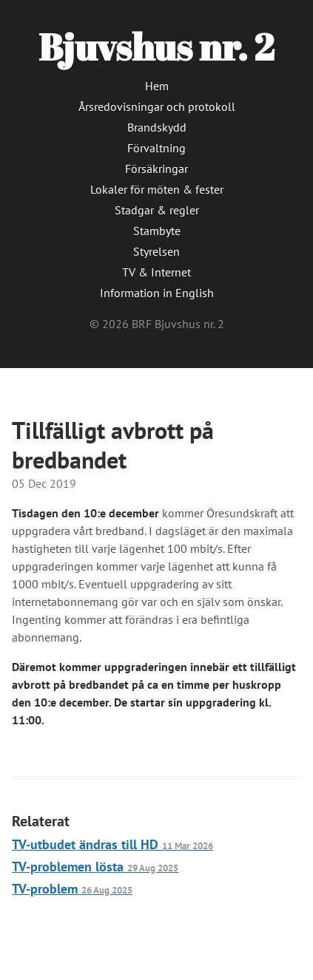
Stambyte (157, 231)
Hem (157, 86)
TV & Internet (156, 272)
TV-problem (72, 889)
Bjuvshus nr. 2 (156, 47)
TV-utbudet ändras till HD (112, 844)
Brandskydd (157, 127)
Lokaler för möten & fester (157, 189)
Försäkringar (156, 169)
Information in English (157, 293)
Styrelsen (156, 251)
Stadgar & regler (157, 210)
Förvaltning (156, 148)
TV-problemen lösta (95, 867)
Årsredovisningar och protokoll (157, 106)
